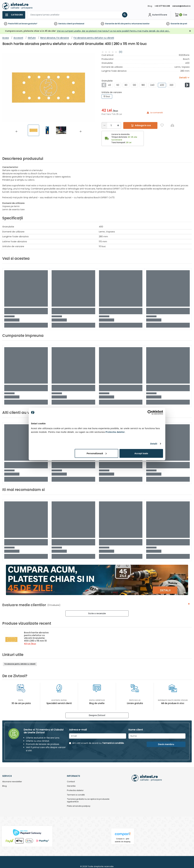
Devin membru (166, 744)
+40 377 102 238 (162, 6)
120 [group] (134, 85)
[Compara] (172, 125)
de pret (184, 24)
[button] (17, 131)
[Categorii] (14, 15)
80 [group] (126, 85)
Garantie (175, 24)
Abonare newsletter (12, 782)
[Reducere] (104, 125)
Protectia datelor (75, 791)
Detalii (154, 444)
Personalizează (97, 453)
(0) (121, 52)
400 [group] (162, 85)
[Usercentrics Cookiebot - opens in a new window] (150, 412)
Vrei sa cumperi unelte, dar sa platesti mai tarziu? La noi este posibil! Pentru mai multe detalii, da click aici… (113, 31)
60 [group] (118, 85)
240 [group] (152, 85)
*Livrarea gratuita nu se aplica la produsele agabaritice (88, 800)
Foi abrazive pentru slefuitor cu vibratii (20, 664)
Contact (71, 782)
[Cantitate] (111, 125)
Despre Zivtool (97, 715)
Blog (150, 6)
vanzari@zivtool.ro (181, 6)
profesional (79, 24)
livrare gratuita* (29, 24)
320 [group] (171, 85)
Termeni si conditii (76, 795)
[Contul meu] (157, 15)
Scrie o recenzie (97, 613)
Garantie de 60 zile (114, 24)
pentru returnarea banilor (137, 24)
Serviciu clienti (65, 24)
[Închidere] (190, 31)
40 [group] (110, 85)
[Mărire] (118, 125)
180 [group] (143, 85)
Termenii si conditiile (113, 743)
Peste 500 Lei (15, 24)
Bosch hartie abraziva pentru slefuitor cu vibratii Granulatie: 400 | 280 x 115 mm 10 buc (36, 638)
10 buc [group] (107, 96)
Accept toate (141, 453)
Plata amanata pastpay (79, 806)
